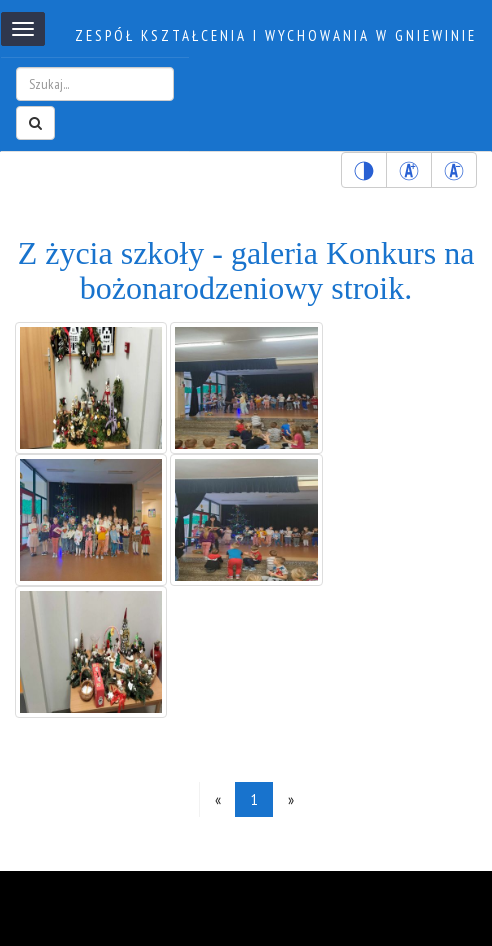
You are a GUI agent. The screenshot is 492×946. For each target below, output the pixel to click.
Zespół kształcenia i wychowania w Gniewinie (276, 35)
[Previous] (217, 799)
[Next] (290, 799)
